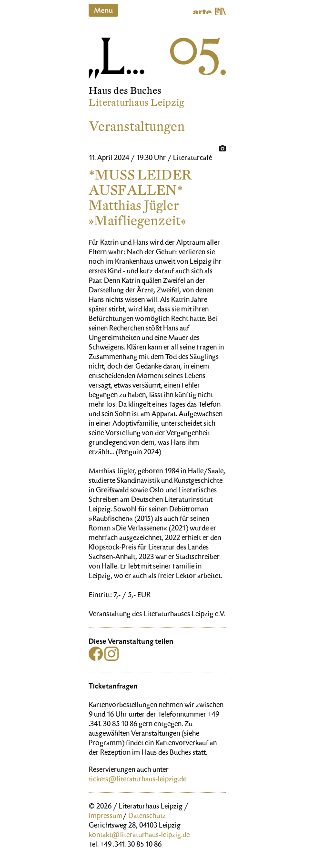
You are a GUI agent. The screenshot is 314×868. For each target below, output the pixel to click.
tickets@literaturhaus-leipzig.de (137, 780)
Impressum (106, 817)
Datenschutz (147, 817)
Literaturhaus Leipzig (137, 103)
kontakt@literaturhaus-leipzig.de (139, 836)
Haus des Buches (125, 91)
